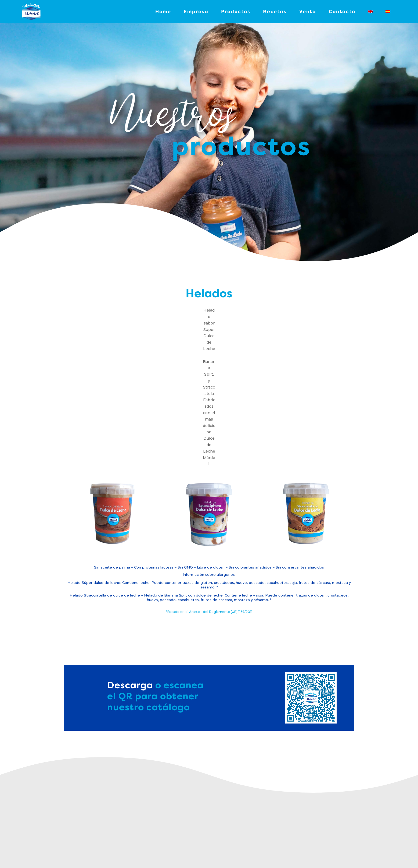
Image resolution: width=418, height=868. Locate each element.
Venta (308, 12)
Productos (236, 12)
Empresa (196, 12)
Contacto (342, 12)
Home (163, 12)
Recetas (275, 12)
